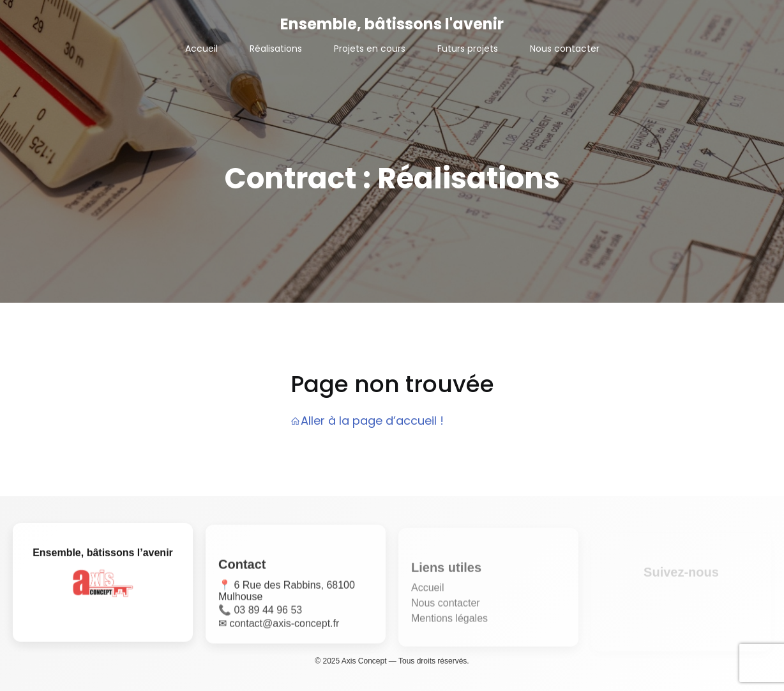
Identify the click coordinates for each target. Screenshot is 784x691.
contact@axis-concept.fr (284, 626)
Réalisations (276, 49)
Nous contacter (565, 49)
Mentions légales (449, 622)
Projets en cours (370, 49)
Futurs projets (468, 49)
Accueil (201, 49)
